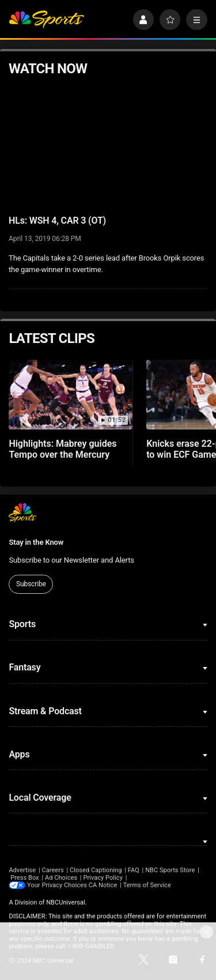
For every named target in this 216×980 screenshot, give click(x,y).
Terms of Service (147, 885)
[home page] (46, 20)
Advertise (22, 870)
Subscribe (31, 584)
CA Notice (103, 885)
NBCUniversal (66, 902)
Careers (52, 870)
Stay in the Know (36, 542)
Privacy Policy (103, 878)
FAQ (134, 870)
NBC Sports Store (170, 870)
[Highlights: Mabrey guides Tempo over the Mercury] (71, 395)
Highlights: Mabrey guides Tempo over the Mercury (62, 449)
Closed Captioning (96, 870)
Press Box (24, 878)
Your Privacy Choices (57, 885)
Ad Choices (61, 878)
